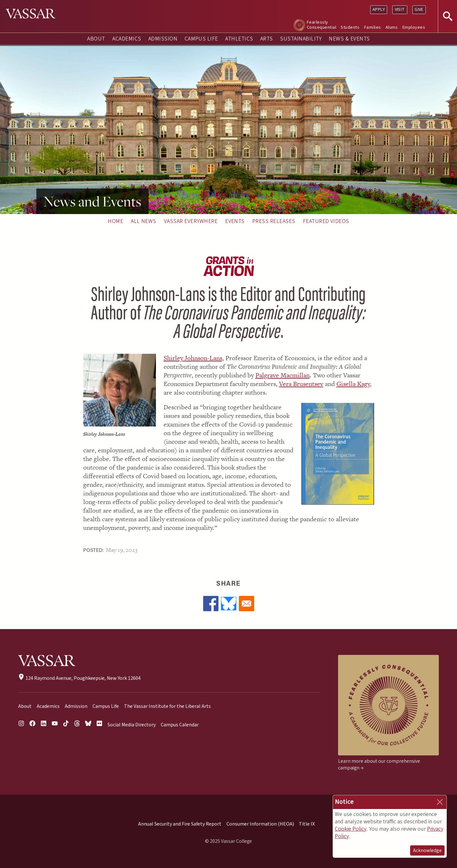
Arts (267, 39)
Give (419, 9)
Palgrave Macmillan (283, 375)
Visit (400, 9)
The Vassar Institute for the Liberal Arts (167, 706)
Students (350, 27)
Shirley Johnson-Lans (193, 358)
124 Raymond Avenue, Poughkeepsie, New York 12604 (79, 678)
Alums (392, 27)
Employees (414, 27)
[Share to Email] (247, 604)
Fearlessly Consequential (321, 25)
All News (144, 221)
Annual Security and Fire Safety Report (180, 824)
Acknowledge (427, 850)
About (96, 39)
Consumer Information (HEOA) (260, 824)
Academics (127, 39)
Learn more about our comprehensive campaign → (379, 764)
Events (235, 221)
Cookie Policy (351, 829)
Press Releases (274, 221)
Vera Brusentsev (301, 384)
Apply (379, 9)
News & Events (349, 39)
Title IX (307, 824)
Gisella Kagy (353, 384)
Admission (163, 39)
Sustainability (301, 39)
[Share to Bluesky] (229, 604)
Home (115, 221)
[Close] (440, 802)
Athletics (239, 39)
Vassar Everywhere (191, 221)
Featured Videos (326, 221)
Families (373, 27)
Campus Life (201, 39)
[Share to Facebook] (211, 604)
